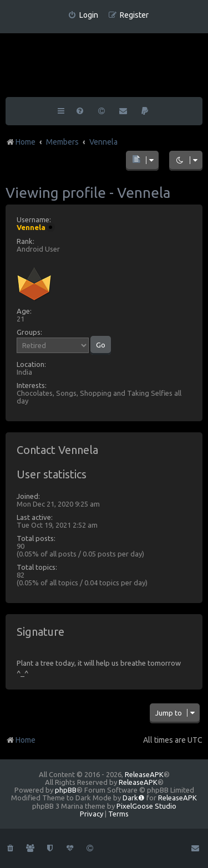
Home (21, 740)
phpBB (66, 790)
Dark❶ (134, 798)
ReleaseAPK (144, 774)
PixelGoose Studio (146, 806)
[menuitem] (83, 15)
